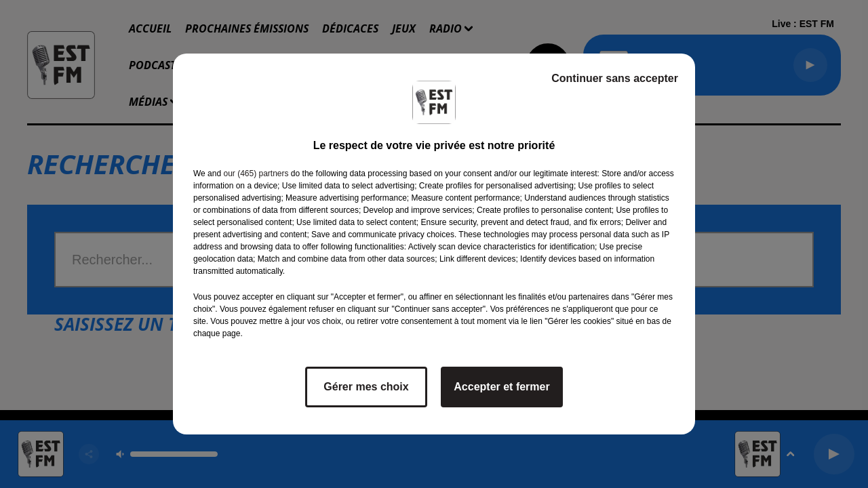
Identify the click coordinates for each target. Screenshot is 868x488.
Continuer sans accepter (615, 78)
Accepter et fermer (501, 387)
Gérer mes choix (366, 387)
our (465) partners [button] (256, 174)
